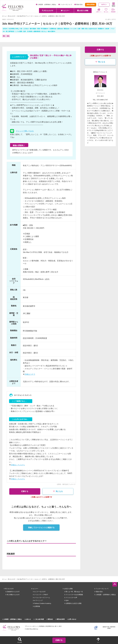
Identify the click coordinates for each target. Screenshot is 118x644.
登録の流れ (79, 5)
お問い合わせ (72, 619)
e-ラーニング (38, 600)
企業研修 (36, 606)
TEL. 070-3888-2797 (100, 100)
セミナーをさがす (39, 592)
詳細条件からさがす (13, 592)
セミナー (65, 11)
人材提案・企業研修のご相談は (46, 5)
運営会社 (50, 619)
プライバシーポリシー (31, 626)
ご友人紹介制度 (39, 619)
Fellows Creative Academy (42, 603)
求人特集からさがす (13, 595)
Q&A (67, 600)
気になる (59, 491)
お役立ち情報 (83, 11)
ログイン (104, 5)
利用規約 (42, 626)
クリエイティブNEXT (40, 595)
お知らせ (28, 619)
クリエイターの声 (71, 598)
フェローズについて (65, 5)
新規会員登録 (91, 5)
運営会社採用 (60, 619)
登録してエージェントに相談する (41, 528)
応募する (24, 491)
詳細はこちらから (18, 465)
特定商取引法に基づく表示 (54, 626)
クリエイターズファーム (41, 598)
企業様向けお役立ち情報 (73, 603)
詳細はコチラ (30, 374)
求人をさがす (48, 11)
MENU (114, 4)
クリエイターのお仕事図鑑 (74, 595)
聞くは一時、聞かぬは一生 (74, 592)
